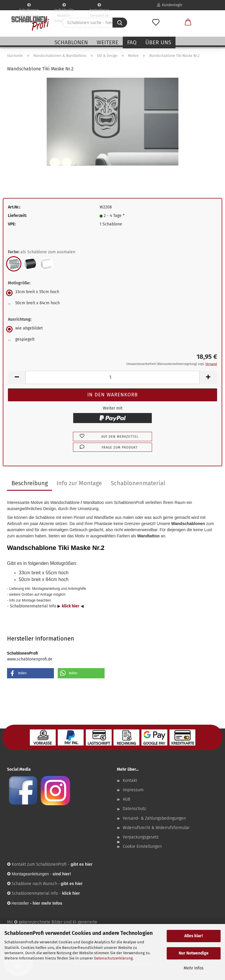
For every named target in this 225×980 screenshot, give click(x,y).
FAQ (132, 42)
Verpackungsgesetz (141, 837)
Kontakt (130, 781)
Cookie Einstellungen (142, 846)
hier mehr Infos (47, 903)
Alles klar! (194, 936)
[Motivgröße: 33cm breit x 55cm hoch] (112, 293)
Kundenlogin (170, 5)
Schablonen (71, 42)
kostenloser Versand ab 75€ (99, 7)
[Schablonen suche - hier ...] (120, 23)
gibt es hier (72, 884)
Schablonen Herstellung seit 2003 (29, 7)
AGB (126, 799)
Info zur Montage (79, 483)
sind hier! (62, 874)
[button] (188, 23)
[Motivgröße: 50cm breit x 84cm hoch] (112, 304)
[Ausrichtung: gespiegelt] (112, 340)
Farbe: (42, 252)
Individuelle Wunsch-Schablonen (64, 7)
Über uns (158, 42)
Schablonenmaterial (138, 483)
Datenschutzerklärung (113, 958)
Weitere (108, 42)
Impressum (133, 790)
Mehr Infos (194, 968)
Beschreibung (30, 483)
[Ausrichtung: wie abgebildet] (112, 329)
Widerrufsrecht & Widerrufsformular (156, 828)
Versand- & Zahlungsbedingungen (154, 818)
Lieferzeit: (17, 216)
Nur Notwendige (194, 953)
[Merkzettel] (156, 23)
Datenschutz (134, 809)
